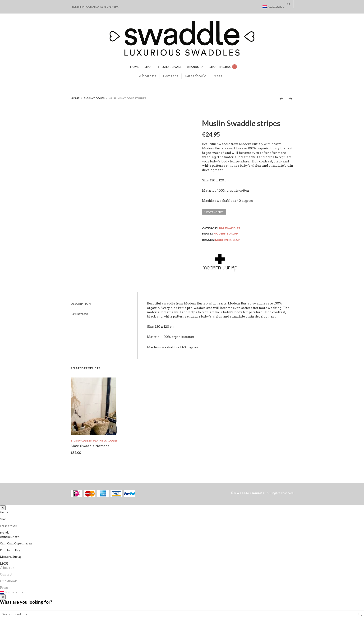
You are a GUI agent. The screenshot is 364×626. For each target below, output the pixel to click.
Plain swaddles (105, 441)
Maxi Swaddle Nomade (90, 446)
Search (360, 615)
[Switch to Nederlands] (273, 7)
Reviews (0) (79, 315)
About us (148, 76)
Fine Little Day (10, 551)
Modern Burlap (226, 234)
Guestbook (195, 76)
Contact (171, 76)
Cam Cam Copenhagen (16, 544)
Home (135, 67)
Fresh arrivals (170, 67)
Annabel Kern (10, 537)
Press (217, 76)
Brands (193, 67)
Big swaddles (94, 99)
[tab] (104, 305)
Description (81, 305)
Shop (148, 67)
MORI (4, 564)
